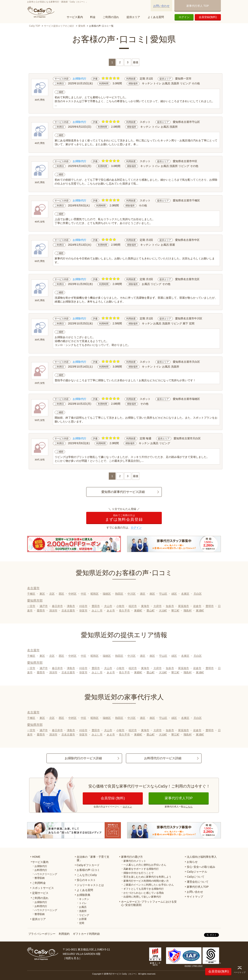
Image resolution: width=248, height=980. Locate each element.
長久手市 (124, 611)
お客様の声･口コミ (88, 870)
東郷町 (138, 611)
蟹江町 (175, 611)
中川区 (132, 594)
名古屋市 (33, 588)
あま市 (111, 611)
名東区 (185, 594)
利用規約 (64, 934)
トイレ (83, 903)
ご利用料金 (39, 883)
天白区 (198, 594)
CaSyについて (195, 877)
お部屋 (83, 919)
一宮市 (31, 606)
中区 (84, 594)
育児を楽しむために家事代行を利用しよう (147, 877)
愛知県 (82, 26)
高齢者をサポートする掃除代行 (141, 869)
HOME (36, 857)
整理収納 (40, 878)
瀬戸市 (44, 606)
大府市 (158, 606)
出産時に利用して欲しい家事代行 (142, 897)
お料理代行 (41, 870)
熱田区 (119, 594)
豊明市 (210, 606)
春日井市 (57, 606)
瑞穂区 (107, 594)
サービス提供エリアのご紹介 (59, 26)
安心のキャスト (86, 880)
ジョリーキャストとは (90, 885)
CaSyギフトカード (88, 865)
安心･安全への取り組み (201, 867)
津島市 (71, 606)
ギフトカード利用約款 (86, 934)
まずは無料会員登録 (124, 518)
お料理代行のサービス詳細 (163, 758)
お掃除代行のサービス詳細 (83, 758)
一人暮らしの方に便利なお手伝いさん (145, 865)
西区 (61, 594)
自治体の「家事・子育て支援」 (93, 858)
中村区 (72, 594)
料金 (93, 17)
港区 (143, 594)
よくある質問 (156, 17)
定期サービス (40, 893)
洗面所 (83, 911)
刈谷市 (83, 606)
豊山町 (151, 611)
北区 (52, 594)
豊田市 (96, 606)
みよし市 (97, 611)
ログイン (184, 17)
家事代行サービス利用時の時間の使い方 (146, 881)
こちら (189, 807)
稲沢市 (133, 606)
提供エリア (133, 17)
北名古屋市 (68, 611)
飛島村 (188, 611)
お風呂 (83, 907)
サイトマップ (195, 897)
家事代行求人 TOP (198, 6)
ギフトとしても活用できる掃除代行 (144, 889)
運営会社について (198, 882)
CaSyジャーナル (197, 872)
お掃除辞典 (84, 895)
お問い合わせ (161, 6)
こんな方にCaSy (87, 875)
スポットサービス (43, 888)
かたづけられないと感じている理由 (144, 893)
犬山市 (108, 606)
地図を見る (72, 958)
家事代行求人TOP (179, 798)
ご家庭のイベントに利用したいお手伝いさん (149, 885)
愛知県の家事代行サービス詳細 (123, 492)
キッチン (84, 899)
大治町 (163, 611)
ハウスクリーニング (46, 874)
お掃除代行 (41, 866)
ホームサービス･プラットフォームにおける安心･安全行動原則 (149, 903)
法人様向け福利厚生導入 (202, 857)
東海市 (145, 606)
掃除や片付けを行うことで (139, 873)
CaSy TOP (35, 26)
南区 (152, 594)
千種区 (31, 594)
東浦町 (200, 611)
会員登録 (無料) (113, 798)
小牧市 (120, 606)
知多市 (170, 606)
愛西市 (41, 611)
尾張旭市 (183, 606)
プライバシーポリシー (42, 934)
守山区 (163, 594)
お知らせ (192, 862)
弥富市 (83, 611)
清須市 (53, 611)
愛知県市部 (35, 601)
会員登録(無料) (208, 17)
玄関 (82, 923)
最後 (136, 62)
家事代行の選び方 (132, 857)
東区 (42, 594)
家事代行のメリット (135, 861)
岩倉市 (197, 606)
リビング (84, 915)
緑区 (174, 594)
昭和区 (95, 594)
